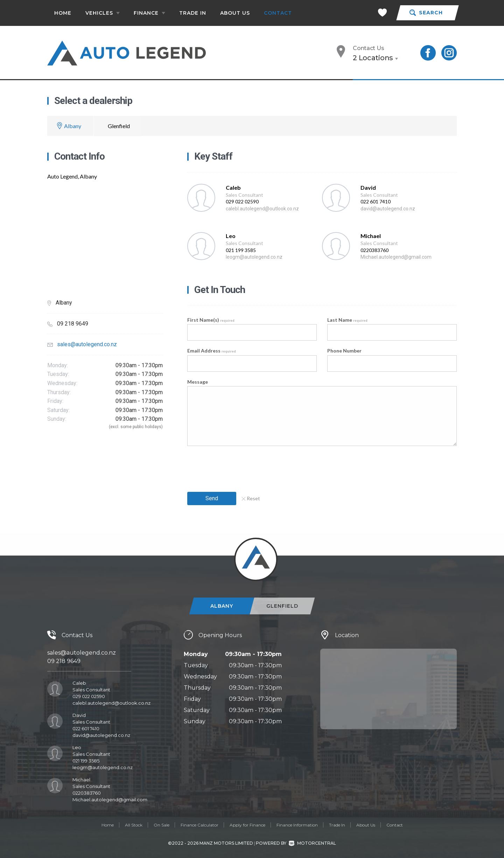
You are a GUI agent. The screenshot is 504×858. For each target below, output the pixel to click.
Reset (251, 498)
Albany (73, 126)
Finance (149, 13)
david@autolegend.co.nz (388, 209)
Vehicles (103, 13)
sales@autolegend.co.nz (87, 344)
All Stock (134, 825)
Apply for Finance (247, 825)
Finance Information (297, 825)
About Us (235, 13)
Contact (278, 13)
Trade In (193, 13)
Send (212, 498)
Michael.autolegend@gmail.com (396, 257)
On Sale (162, 825)
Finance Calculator (199, 825)
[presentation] (240, 467)
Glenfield (119, 126)
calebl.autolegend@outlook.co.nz (262, 209)
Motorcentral (312, 843)
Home (63, 13)
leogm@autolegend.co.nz (254, 257)
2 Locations (373, 58)
